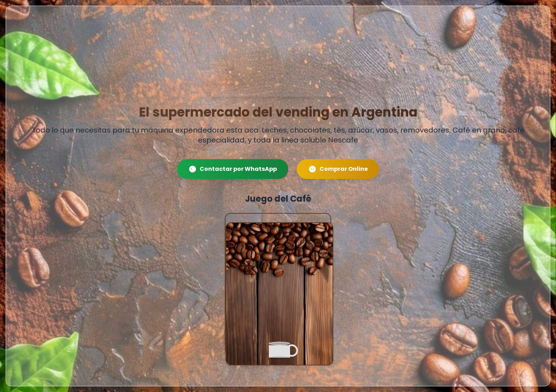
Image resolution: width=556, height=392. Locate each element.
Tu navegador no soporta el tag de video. (278, 63)
